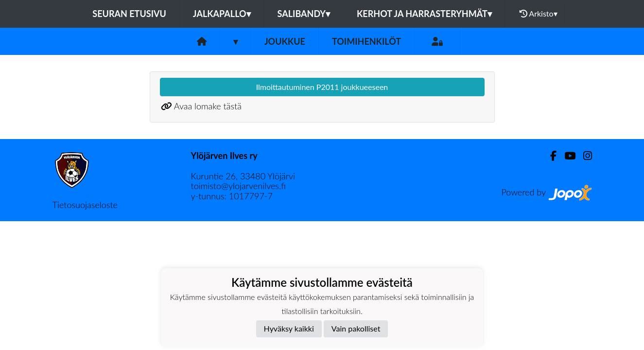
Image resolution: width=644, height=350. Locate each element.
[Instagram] (584, 156)
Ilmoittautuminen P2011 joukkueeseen (322, 87)
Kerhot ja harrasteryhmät (424, 14)
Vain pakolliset (356, 328)
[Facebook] (549, 156)
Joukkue (285, 41)
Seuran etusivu (129, 14)
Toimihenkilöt (366, 41)
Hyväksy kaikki (289, 328)
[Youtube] (566, 156)
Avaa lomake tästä (208, 106)
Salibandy (304, 14)
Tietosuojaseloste (85, 205)
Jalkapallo (222, 14)
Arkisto (539, 14)
